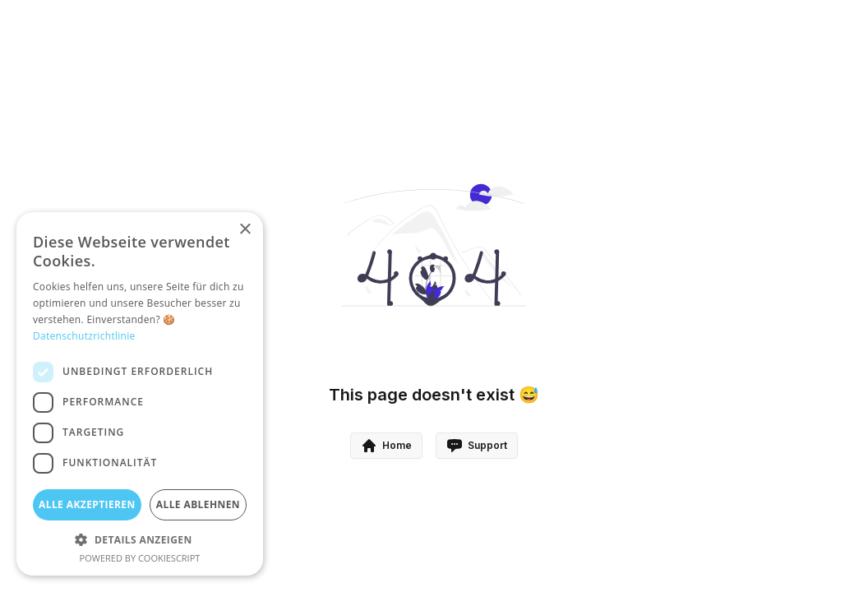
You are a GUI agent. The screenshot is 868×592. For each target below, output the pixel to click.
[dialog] (140, 394)
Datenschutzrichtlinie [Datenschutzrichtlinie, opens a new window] (84, 336)
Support (477, 446)
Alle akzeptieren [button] (87, 504)
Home (386, 446)
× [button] (245, 230)
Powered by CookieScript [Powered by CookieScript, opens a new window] (140, 558)
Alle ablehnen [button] (198, 504)
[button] (140, 539)
